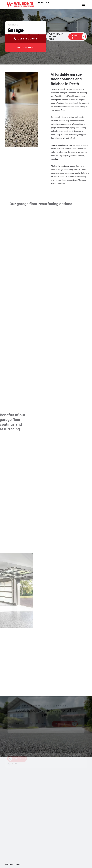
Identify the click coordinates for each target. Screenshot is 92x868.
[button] (83, 4)
